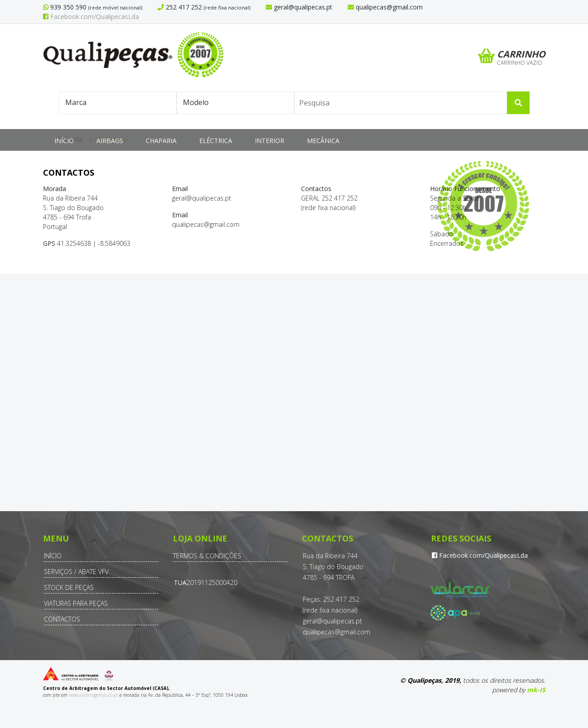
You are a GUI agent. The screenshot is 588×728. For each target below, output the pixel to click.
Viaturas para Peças (76, 603)
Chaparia (161, 141)
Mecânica (323, 141)
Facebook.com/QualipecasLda (91, 17)
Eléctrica (216, 141)
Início (64, 141)
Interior (270, 141)
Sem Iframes (294, 400)
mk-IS (536, 690)
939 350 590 (67, 7)
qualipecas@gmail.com (337, 632)
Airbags (110, 141)
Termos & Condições (207, 556)
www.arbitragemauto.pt (93, 695)
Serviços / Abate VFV (76, 572)
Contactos (62, 619)
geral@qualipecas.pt (332, 621)
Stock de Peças (69, 587)
